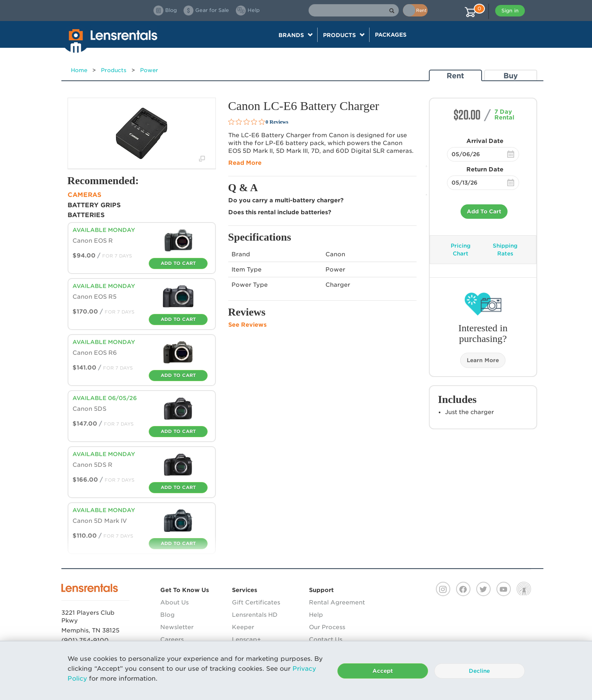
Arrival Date (485, 141)
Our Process (327, 627)
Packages (391, 35)
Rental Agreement (337, 602)
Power (149, 70)
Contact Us (326, 639)
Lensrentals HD (255, 615)
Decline (479, 671)
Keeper (243, 627)
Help (316, 615)
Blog (167, 615)
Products (114, 70)
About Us (174, 602)
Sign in (510, 11)
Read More (245, 163)
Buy (511, 76)
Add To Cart (484, 212)
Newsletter (177, 627)
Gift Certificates (256, 602)
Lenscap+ (246, 639)
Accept (383, 671)
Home (79, 70)
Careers (172, 639)
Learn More (483, 360)
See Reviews (247, 325)
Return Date (485, 169)
